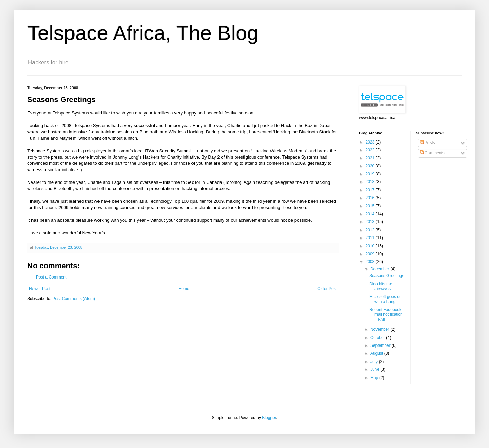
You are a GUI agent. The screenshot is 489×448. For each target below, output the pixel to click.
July (375, 362)
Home (184, 289)
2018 (371, 182)
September (381, 345)
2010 (371, 246)
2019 (371, 174)
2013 (371, 222)
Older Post (327, 289)
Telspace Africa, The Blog (143, 33)
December (380, 269)
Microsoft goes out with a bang (386, 299)
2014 (371, 214)
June (375, 369)
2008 (371, 262)
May (375, 378)
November (380, 329)
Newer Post (40, 289)
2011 (371, 238)
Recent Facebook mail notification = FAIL (386, 315)
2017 (371, 190)
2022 (371, 150)
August (377, 353)
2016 (371, 198)
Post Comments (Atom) (74, 299)
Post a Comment (51, 277)
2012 (371, 230)
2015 (371, 206)
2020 (371, 166)
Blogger (269, 418)
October (378, 338)
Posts (427, 143)
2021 (371, 158)
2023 (371, 142)
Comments (432, 153)
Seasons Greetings (387, 276)
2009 (371, 254)
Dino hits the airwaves (381, 286)
